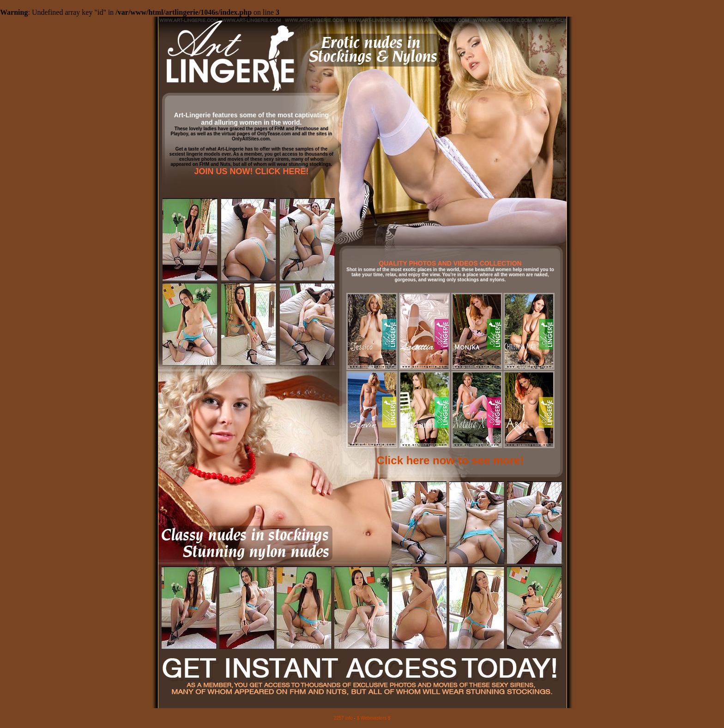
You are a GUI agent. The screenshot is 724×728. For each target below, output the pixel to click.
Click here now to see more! (450, 460)
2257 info (343, 718)
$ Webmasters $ (374, 718)
